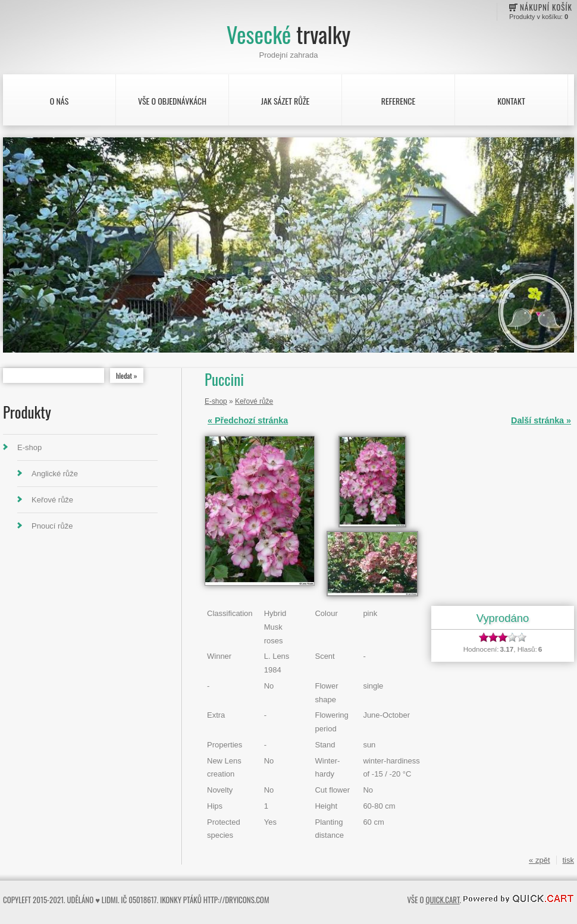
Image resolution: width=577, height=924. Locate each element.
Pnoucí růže (52, 526)
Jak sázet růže (286, 101)
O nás (59, 101)
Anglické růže (55, 474)
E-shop (29, 447)
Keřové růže (52, 500)
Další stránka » (541, 420)
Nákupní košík (546, 7)
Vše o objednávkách (172, 101)
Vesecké (288, 34)
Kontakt (511, 101)
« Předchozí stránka (248, 420)
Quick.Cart (442, 900)
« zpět (539, 860)
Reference (398, 101)
